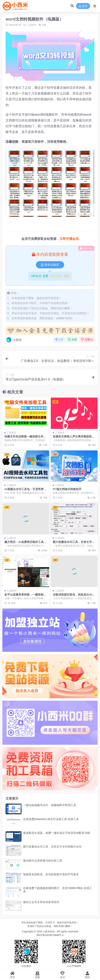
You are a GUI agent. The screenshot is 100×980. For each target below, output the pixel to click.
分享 (59, 339)
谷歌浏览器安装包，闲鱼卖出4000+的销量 (74, 596)
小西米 (14, 340)
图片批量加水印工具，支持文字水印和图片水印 (74, 544)
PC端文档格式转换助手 (67, 489)
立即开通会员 (69, 239)
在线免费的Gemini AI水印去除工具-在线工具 (51, 819)
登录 (83, 6)
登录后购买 (50, 265)
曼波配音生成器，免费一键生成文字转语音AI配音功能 (57, 833)
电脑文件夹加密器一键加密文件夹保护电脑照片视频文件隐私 (25, 438)
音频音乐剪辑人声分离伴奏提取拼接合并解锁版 (74, 438)
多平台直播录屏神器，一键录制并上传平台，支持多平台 (25, 596)
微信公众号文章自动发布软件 (41, 902)
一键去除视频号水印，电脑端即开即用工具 (50, 805)
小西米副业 (49, 931)
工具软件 (31, 25)
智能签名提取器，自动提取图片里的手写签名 (51, 874)
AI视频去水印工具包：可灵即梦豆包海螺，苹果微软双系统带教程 (25, 491)
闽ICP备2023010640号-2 (50, 935)
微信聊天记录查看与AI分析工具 (43, 860)
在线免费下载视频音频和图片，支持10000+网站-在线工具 (58, 890)
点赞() (87, 339)
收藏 (72, 339)
